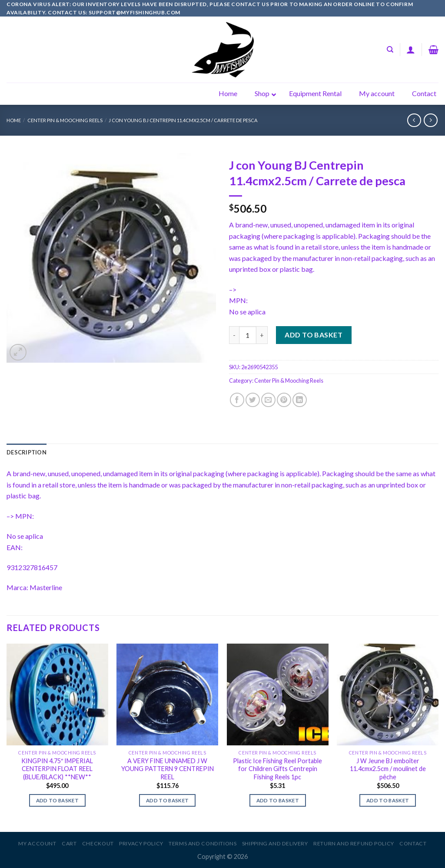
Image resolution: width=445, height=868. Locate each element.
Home (14, 120)
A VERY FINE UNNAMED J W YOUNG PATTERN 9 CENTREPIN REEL (168, 769)
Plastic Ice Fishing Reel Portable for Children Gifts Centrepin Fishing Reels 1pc (277, 769)
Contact (413, 843)
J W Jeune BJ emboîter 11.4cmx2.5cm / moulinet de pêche (388, 769)
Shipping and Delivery (275, 843)
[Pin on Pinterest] (284, 400)
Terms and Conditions (203, 843)
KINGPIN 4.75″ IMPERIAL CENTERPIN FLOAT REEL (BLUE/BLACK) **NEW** (57, 769)
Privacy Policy (141, 843)
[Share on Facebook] (237, 400)
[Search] (390, 50)
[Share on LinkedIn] (300, 400)
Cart (69, 843)
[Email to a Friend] (268, 400)
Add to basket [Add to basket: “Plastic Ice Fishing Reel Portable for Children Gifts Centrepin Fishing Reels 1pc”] (278, 800)
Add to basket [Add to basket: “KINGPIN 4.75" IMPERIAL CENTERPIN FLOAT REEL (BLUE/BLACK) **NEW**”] (58, 800)
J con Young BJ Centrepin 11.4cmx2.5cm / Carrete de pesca (183, 120)
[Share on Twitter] (253, 400)
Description (27, 452)
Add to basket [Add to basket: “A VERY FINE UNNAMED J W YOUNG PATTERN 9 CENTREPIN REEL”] (168, 800)
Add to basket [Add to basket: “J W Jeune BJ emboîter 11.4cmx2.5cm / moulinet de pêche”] (388, 800)
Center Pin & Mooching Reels (65, 120)
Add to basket (314, 335)
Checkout (98, 843)
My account (37, 843)
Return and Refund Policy (354, 843)
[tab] (27, 452)
